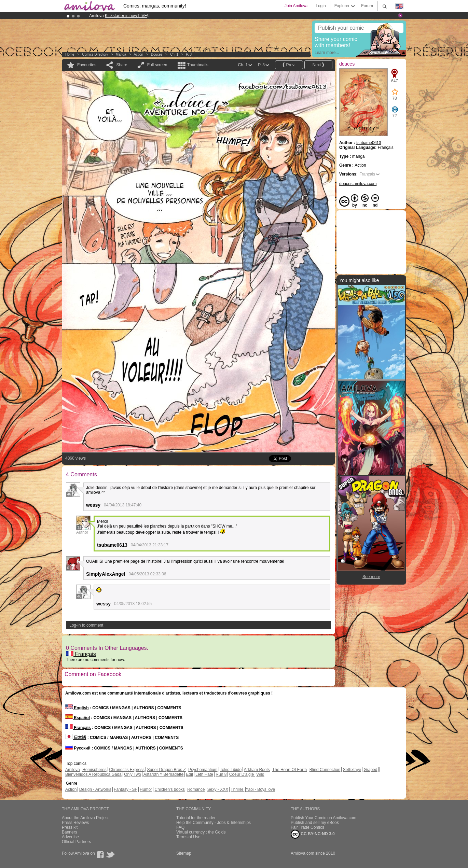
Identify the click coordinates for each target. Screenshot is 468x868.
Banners (70, 832)
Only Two (133, 774)
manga (121, 54)
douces (157, 54)
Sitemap (184, 853)
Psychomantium (203, 770)
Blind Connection (325, 770)
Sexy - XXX (218, 789)
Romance (196, 789)
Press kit (70, 827)
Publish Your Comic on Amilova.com (324, 818)
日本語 (76, 738)
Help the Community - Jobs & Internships (214, 823)
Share (122, 65)
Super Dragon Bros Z (166, 770)
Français (81, 654)
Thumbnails (198, 65)
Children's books (169, 789)
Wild (260, 774)
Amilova (73, 770)
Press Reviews (75, 823)
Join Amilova (296, 6)
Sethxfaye (352, 770)
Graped (370, 770)
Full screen (157, 65)
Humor (146, 789)
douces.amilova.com (358, 184)
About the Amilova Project (85, 818)
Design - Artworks (95, 789)
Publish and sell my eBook (315, 823)
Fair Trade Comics (307, 827)
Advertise (70, 837)
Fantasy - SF (126, 789)
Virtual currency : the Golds (201, 832)
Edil (190, 774)
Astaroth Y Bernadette (164, 774)
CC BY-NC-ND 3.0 (313, 834)
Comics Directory (95, 54)
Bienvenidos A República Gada (93, 774)
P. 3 (189, 54)
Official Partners (76, 842)
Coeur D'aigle (242, 774)
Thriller (237, 789)
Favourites (87, 65)
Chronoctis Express (127, 770)
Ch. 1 (174, 54)
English (77, 708)
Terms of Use (188, 837)
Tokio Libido (231, 770)
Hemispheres (94, 770)
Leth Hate (204, 774)
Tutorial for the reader (196, 818)
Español (78, 718)
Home (70, 54)
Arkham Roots (257, 770)
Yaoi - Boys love (260, 789)
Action (138, 54)
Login (321, 6)
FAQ (180, 827)
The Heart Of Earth (290, 770)
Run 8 (221, 774)
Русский (78, 748)
